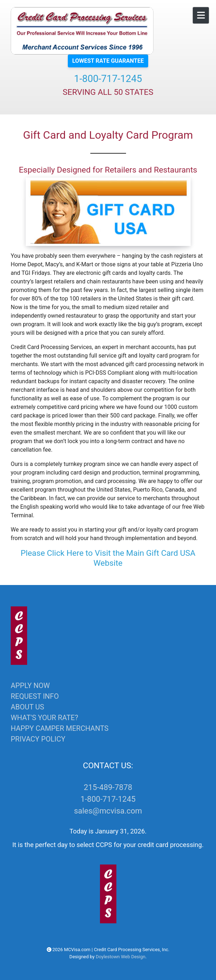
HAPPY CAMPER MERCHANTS (60, 728)
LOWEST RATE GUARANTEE (108, 61)
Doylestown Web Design (120, 957)
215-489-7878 (108, 787)
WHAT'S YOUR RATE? (44, 718)
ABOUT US (27, 707)
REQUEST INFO (35, 696)
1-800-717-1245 (108, 79)
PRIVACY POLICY (38, 739)
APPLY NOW (30, 686)
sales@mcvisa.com (108, 811)
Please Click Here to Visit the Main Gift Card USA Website (108, 558)
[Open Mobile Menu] (201, 15)
